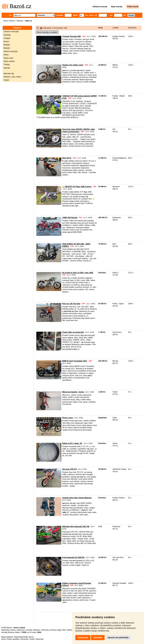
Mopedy (7, 48)
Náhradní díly (9, 74)
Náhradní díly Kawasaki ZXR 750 (76, 527)
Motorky (20, 21)
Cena (100, 28)
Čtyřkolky (7, 35)
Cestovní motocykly (11, 32)
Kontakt (29, 630)
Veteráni (7, 68)
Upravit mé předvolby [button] (118, 638)
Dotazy (13, 630)
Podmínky (45, 630)
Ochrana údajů (56, 630)
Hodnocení (21, 630)
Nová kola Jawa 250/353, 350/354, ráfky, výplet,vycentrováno (79, 130)
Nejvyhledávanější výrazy (24, 637)
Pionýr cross (68, 418)
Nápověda (5, 630)
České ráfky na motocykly (73, 332)
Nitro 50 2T (67, 158)
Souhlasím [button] (83, 638)
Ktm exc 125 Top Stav (71, 304)
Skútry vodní (8, 58)
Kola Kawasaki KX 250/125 (73, 557)
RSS (64, 630)
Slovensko (24, 639)
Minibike (7, 45)
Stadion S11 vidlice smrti (73, 65)
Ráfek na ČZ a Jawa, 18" (72, 443)
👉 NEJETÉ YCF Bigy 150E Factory (77, 187)
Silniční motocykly (11, 51)
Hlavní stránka (9, 21)
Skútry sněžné (9, 61)
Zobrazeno (132, 28)
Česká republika (13, 639)
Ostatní (6, 80)
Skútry (6, 55)
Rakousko (40, 639)
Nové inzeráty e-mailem (47, 32)
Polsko (32, 639)
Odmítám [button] (98, 638)
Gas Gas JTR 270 (69, 469)
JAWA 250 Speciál (70, 218)
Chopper (7, 38)
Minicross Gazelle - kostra (73, 392)
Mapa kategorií (7, 637)
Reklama (37, 630)
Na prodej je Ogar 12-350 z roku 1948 (78, 273)
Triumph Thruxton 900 (71, 36)
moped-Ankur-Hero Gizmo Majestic (77, 498)
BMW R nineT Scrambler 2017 (75, 361)
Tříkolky (7, 65)
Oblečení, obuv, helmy (12, 77)
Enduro (6, 42)
